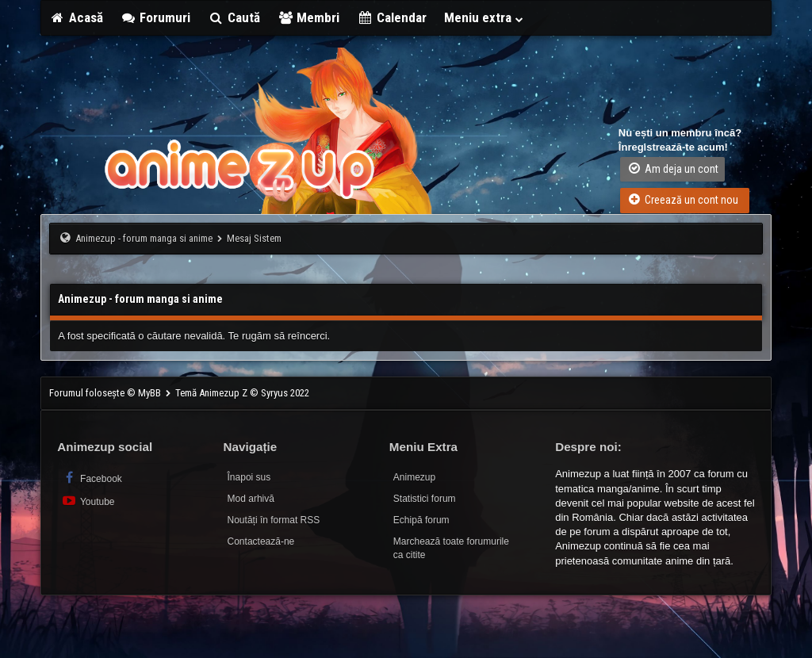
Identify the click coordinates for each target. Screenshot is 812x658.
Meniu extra (485, 17)
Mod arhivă (251, 499)
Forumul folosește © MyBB (106, 393)
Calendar (392, 17)
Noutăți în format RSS (274, 520)
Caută (234, 17)
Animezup (414, 477)
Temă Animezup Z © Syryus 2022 (242, 393)
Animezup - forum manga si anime (144, 238)
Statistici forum (425, 499)
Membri (309, 17)
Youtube (88, 501)
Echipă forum (421, 520)
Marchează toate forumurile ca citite (451, 548)
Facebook (92, 478)
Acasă (76, 17)
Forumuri (156, 17)
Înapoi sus (249, 477)
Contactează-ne (261, 541)
